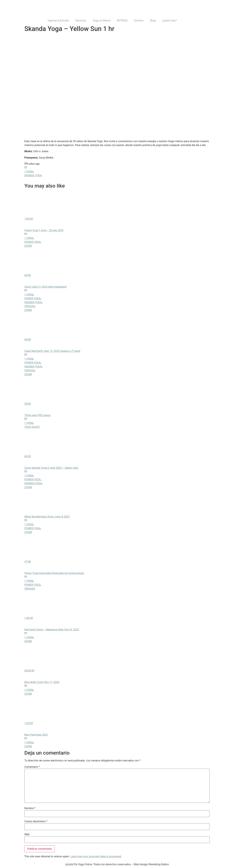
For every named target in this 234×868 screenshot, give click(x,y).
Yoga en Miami (101, 21)
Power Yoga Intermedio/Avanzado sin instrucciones (54, 573)
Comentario (32, 767)
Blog (153, 21)
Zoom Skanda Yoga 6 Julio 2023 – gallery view (51, 468)
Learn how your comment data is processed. (96, 856)
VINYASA (30, 306)
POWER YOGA (32, 242)
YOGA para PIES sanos (37, 415)
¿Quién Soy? (169, 21)
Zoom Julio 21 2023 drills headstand (45, 287)
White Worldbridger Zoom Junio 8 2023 (47, 517)
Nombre (30, 808)
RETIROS (122, 21)
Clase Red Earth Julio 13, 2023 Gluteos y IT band (52, 351)
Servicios (81, 21)
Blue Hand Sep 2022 (36, 735)
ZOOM (28, 246)
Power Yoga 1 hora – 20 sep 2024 (44, 230)
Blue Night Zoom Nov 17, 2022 (42, 682)
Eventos (139, 21)
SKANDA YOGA (33, 175)
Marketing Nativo (159, 864)
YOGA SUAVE (32, 427)
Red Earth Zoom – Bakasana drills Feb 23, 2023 (52, 630)
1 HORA (29, 172)
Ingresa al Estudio (58, 21)
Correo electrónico (36, 821)
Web (27, 834)
